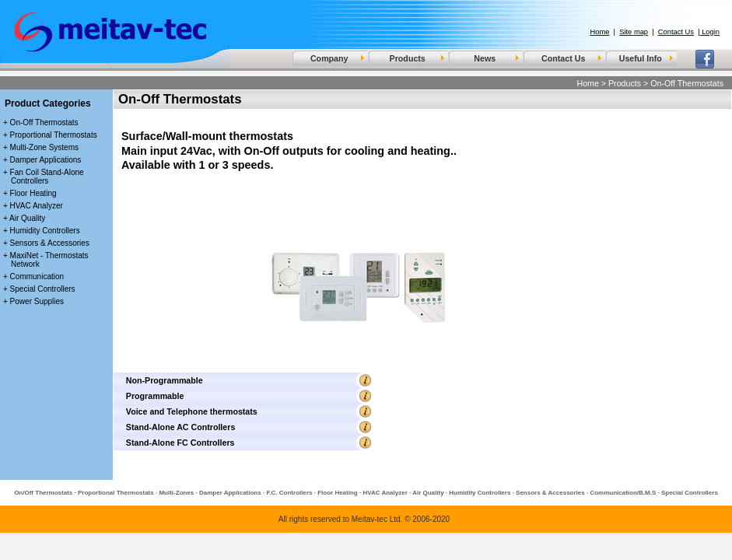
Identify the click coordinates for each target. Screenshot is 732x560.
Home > (591, 83)
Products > (628, 83)
